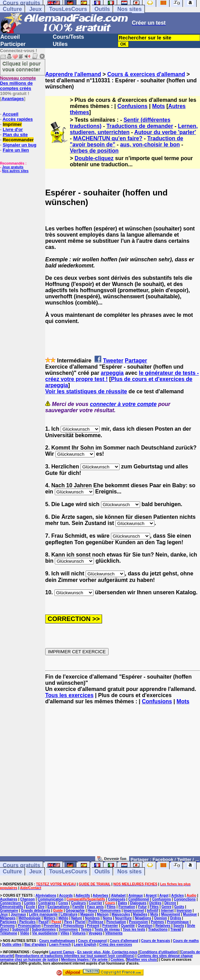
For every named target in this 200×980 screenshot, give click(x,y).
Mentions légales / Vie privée (85, 960)
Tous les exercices (69, 695)
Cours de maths (186, 941)
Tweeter (113, 361)
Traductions (158, 929)
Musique (190, 914)
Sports (179, 926)
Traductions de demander (140, 126)
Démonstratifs (11, 907)
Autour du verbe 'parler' (165, 132)
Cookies (117, 960)
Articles (178, 895)
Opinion (161, 918)
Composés (117, 899)
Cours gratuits (21, 865)
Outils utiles (12, 945)
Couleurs (78, 903)
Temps (86, 929)
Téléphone (9, 933)
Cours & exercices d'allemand (146, 74)
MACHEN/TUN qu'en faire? (108, 138)
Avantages (12, 99)
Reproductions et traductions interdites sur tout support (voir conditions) (75, 956)
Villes (65, 933)
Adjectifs (83, 895)
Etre (41, 907)
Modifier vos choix (142, 960)
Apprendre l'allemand (73, 74)
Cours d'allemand (124, 941)
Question (145, 926)
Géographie (75, 911)
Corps (63, 903)
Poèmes (157, 922)
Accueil (10, 37)
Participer (13, 44)
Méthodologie (30, 918)
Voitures (79, 933)
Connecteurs (10, 903)
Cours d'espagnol (92, 941)
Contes (29, 903)
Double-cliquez (94, 158)
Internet (167, 911)
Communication (51, 899)
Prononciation (29, 926)
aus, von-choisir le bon (150, 145)
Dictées (155, 903)
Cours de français (155, 941)
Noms (108, 918)
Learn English (85, 945)
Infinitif (153, 911)
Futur (142, 907)
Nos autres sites (15, 171)
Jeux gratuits (13, 167)
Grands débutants (36, 911)
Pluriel (80, 922)
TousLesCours (68, 9)
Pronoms (7, 926)
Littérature (69, 914)
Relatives (163, 926)
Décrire (170, 903)
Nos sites (129, 9)
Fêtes (154, 907)
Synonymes (68, 929)
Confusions (133, 106)
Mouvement (171, 914)
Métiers (49, 918)
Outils (102, 9)
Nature (77, 918)
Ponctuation (116, 922)
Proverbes (52, 926)
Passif (43, 922)
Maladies (140, 914)
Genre (167, 907)
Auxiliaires (9, 899)
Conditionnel (139, 899)
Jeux (35, 9)
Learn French (60, 945)
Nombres (92, 918)
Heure (92, 911)
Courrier (95, 903)
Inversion (184, 911)
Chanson (28, 899)
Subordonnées (44, 929)
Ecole (31, 907)
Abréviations (46, 895)
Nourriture (123, 918)
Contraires (47, 903)
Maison (103, 914)
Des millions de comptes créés (18, 83)
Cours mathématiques (57, 941)
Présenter (110, 926)
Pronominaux (178, 922)
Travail (176, 929)
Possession (139, 922)
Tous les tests (134, 929)
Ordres (176, 918)
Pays (68, 922)
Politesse (96, 922)
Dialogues (138, 903)
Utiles (60, 44)
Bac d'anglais (35, 945)
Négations (143, 918)
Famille (78, 907)
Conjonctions (185, 899)
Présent (93, 926)
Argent (151, 895)
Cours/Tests (68, 37)
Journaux (18, 914)
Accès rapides (17, 119)
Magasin (87, 914)
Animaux (136, 895)
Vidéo (24, 933)
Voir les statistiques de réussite (86, 391)
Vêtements (114, 933)
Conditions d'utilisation (159, 952)
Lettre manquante (43, 914)
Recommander (18, 140)
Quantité (128, 926)
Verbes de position (94, 151)
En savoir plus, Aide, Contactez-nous (108, 952)
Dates (122, 903)
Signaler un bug (20, 145)
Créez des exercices (116, 945)
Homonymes (110, 911)
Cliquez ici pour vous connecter (22, 66)
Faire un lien (16, 150)
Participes (8, 922)
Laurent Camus (62, 952)
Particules (27, 922)
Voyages (95, 933)
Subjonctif (21, 929)
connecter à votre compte (123, 404)
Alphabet (118, 895)
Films (111, 907)
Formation (127, 907)
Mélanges (8, 918)
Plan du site (15, 135)
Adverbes (101, 895)
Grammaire (9, 911)
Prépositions (74, 926)
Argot (164, 895)
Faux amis (95, 907)
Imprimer (12, 124)
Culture (12, 9)
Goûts (179, 907)
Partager (136, 361)
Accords (66, 895)
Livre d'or (13, 129)
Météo (64, 918)
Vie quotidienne (45, 933)
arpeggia (112, 373)
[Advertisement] (123, 784)
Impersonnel (134, 911)
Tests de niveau (107, 929)
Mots (158, 106)
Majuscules (121, 914)
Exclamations (58, 907)
